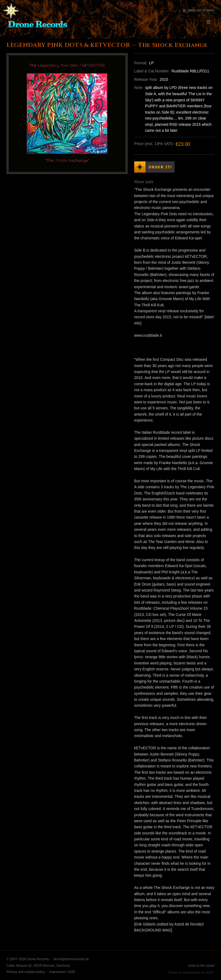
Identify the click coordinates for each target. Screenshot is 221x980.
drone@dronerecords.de (71, 959)
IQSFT (210, 972)
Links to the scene (201, 966)
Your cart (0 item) (198, 10)
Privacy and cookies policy (26, 972)
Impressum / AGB (62, 972)
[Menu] (209, 22)
